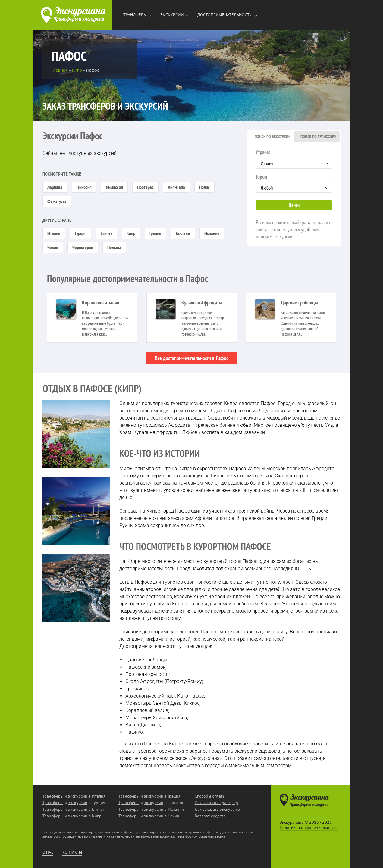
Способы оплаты (210, 796)
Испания (212, 233)
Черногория (83, 247)
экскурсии (78, 796)
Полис (204, 187)
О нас (48, 852)
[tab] (271, 137)
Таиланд (183, 233)
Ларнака (55, 187)
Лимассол (114, 187)
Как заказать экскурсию (217, 809)
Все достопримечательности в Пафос (191, 358)
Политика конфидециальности (309, 827)
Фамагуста (57, 201)
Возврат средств (210, 816)
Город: (294, 183)
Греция (155, 233)
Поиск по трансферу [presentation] (318, 136)
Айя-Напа (176, 187)
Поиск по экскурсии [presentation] (273, 136)
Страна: (294, 159)
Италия (54, 233)
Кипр (131, 233)
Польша (114, 247)
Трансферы (135, 15)
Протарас (145, 187)
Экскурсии (172, 15)
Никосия (84, 187)
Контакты (72, 852)
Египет (107, 233)
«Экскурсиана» (205, 758)
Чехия (53, 247)
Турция (80, 233)
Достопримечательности (225, 15)
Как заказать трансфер (216, 803)
